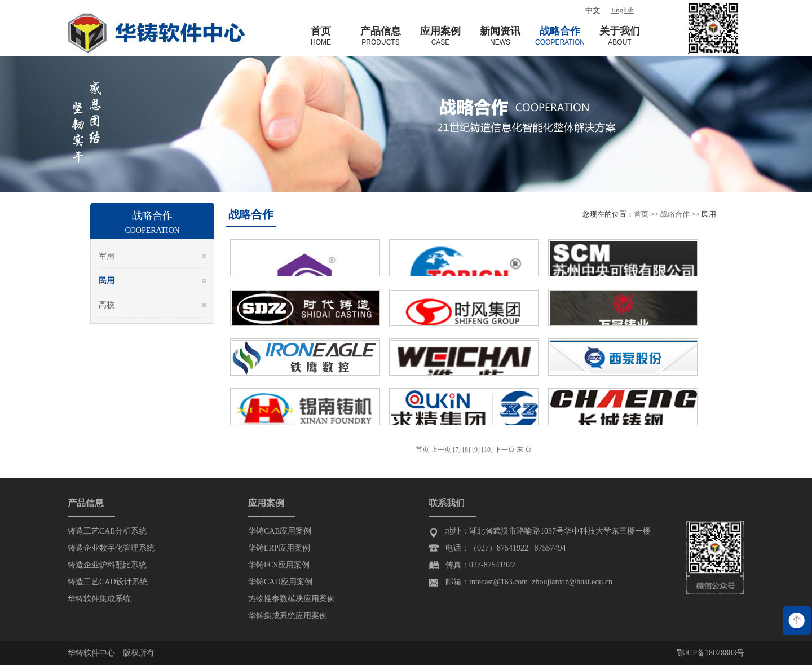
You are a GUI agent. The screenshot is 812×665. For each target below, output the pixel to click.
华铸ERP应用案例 (279, 548)
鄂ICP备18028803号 (710, 653)
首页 (641, 214)
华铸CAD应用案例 (280, 582)
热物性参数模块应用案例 (292, 599)
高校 (107, 305)
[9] (476, 450)
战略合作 (675, 214)
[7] (457, 450)
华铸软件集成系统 (99, 599)
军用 (107, 256)
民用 (107, 281)
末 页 (524, 450)
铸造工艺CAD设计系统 (108, 582)
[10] (487, 450)
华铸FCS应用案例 (279, 565)
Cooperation (152, 230)
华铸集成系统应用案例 (288, 616)
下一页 (505, 450)
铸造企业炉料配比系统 (107, 565)
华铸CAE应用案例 (280, 531)
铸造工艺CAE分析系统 (107, 531)
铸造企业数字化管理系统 (111, 548)
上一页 (442, 450)
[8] (466, 450)
